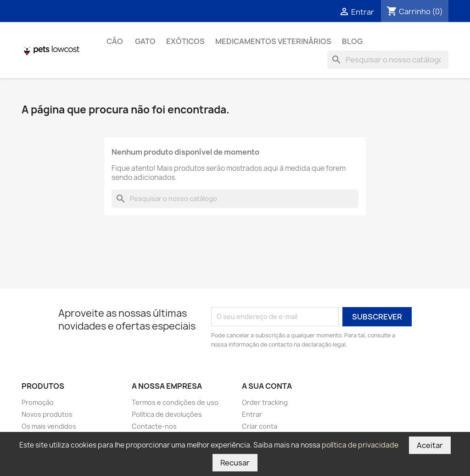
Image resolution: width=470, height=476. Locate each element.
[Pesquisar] (388, 60)
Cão (115, 41)
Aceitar (430, 445)
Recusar (235, 463)
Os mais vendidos (49, 426)
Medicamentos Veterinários (273, 41)
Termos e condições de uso (175, 402)
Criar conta (260, 426)
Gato (145, 41)
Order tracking (265, 402)
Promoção (38, 402)
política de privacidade (360, 445)
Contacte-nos (154, 426)
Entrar (252, 414)
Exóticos (185, 41)
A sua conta (267, 386)
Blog (352, 41)
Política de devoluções (167, 414)
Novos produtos (47, 414)
